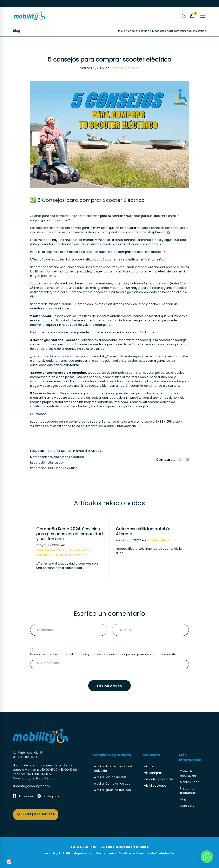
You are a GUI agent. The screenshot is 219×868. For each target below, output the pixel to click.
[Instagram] (48, 796)
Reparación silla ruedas (47, 463)
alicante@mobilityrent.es (31, 758)
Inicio (122, 31)
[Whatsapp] (207, 857)
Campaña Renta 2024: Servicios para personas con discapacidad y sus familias (70, 534)
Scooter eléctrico (139, 31)
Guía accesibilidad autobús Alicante (144, 531)
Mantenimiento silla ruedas (81, 451)
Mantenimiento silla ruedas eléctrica (57, 457)
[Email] (187, 460)
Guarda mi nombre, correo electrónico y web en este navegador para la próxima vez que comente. (103, 654)
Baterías (54, 451)
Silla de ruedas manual (71, 555)
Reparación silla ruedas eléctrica (54, 468)
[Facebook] (180, 460)
